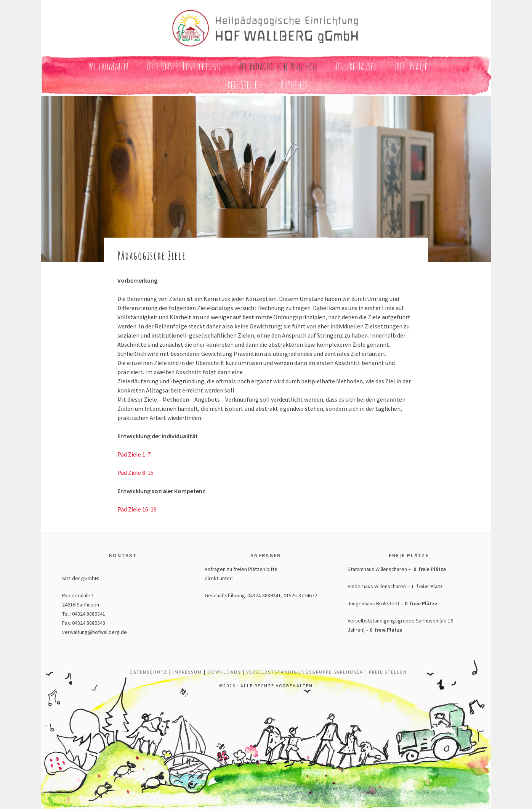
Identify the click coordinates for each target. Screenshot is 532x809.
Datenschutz (148, 672)
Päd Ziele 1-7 (134, 454)
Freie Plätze (411, 66)
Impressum (187, 672)
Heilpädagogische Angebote (278, 66)
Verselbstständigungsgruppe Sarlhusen (305, 672)
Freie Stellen (244, 84)
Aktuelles (294, 84)
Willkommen (108, 66)
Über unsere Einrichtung (183, 66)
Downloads (224, 672)
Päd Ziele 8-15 (135, 473)
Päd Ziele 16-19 (137, 509)
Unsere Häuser (356, 66)
